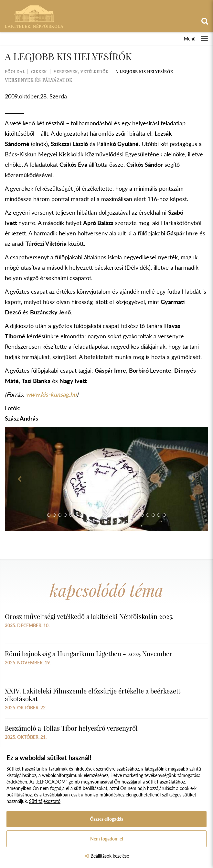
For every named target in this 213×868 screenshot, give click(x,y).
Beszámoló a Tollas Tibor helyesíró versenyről (71, 728)
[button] (20, 479)
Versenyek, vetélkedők (81, 72)
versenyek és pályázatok (39, 80)
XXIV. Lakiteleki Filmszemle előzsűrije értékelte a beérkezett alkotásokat (93, 695)
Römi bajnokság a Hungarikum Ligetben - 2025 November (89, 654)
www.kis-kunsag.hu (51, 394)
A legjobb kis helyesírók (144, 72)
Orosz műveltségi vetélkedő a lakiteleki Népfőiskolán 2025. (89, 616)
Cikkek (39, 72)
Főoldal (15, 72)
